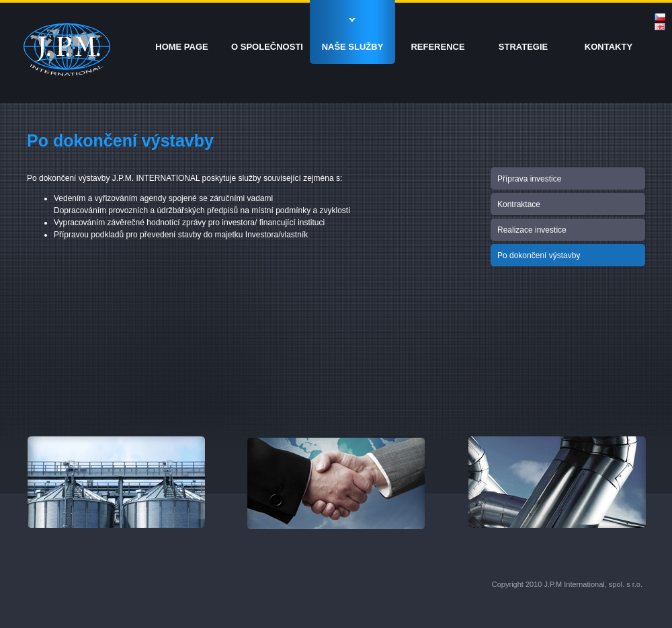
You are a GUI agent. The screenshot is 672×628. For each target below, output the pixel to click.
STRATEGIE (523, 47)
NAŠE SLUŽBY (353, 47)
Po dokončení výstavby (539, 256)
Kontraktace (519, 204)
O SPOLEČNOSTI (267, 47)
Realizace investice (532, 230)
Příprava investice (529, 179)
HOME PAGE (182, 47)
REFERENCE (437, 47)
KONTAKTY (608, 47)
